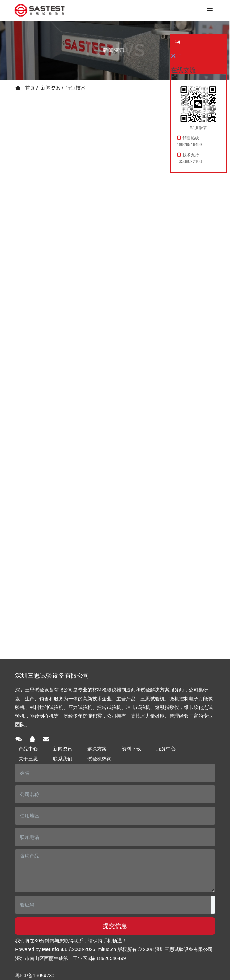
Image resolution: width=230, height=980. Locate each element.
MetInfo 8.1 (55, 949)
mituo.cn (107, 949)
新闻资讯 (51, 88)
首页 (25, 88)
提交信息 (115, 926)
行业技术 (76, 88)
